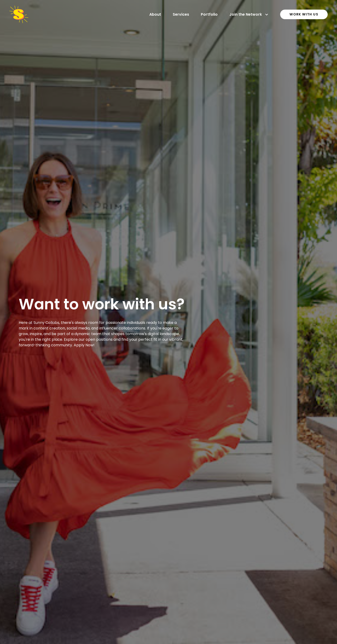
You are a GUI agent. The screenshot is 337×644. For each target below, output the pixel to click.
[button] (249, 15)
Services (181, 14)
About (155, 14)
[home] (19, 14)
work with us (304, 14)
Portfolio (209, 14)
